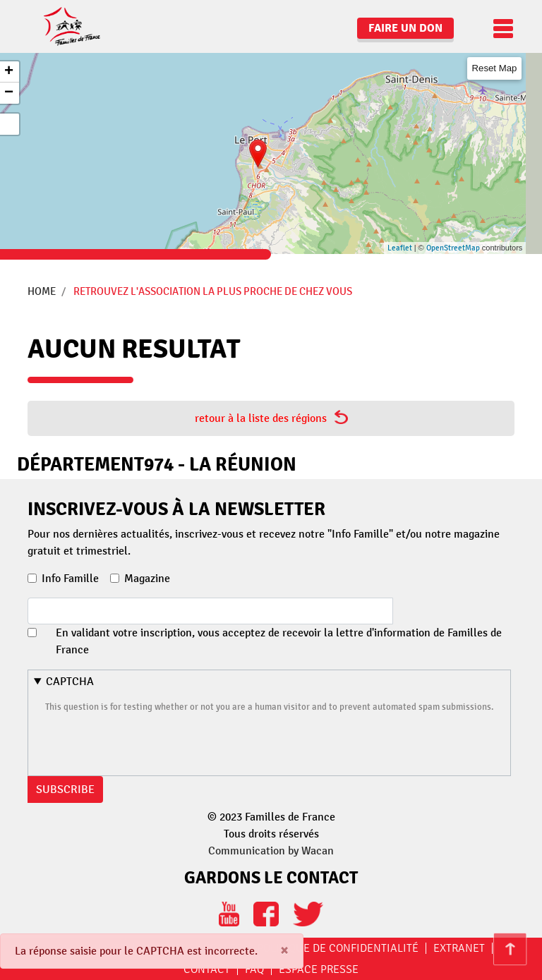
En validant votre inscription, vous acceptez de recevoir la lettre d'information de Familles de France (279, 641)
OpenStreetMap (453, 248)
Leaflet (400, 248)
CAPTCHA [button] (70, 682)
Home (42, 291)
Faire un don (405, 28)
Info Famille (70, 579)
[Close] (284, 951)
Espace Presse (319, 969)
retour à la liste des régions (271, 418)
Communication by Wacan (271, 851)
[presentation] (152, 742)
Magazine (147, 579)
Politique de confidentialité (338, 948)
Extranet (459, 948)
